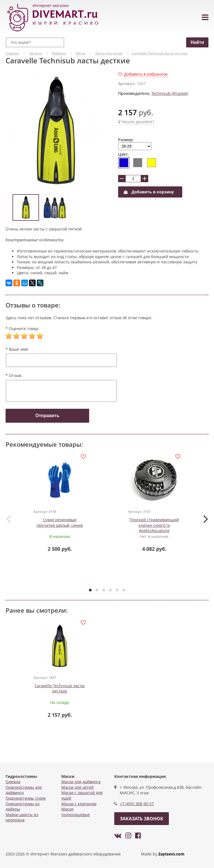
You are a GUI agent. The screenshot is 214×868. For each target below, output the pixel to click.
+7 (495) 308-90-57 (137, 804)
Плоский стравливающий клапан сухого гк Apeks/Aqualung (154, 526)
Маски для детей (77, 787)
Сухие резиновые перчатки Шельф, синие (60, 523)
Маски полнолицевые (76, 812)
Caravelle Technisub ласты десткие (60, 689)
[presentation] (8, 519)
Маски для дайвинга (81, 782)
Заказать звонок (142, 819)
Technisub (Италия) (170, 93)
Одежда (13, 782)
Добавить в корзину (149, 192)
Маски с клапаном (79, 804)
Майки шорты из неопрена (22, 817)
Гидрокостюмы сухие (26, 798)
